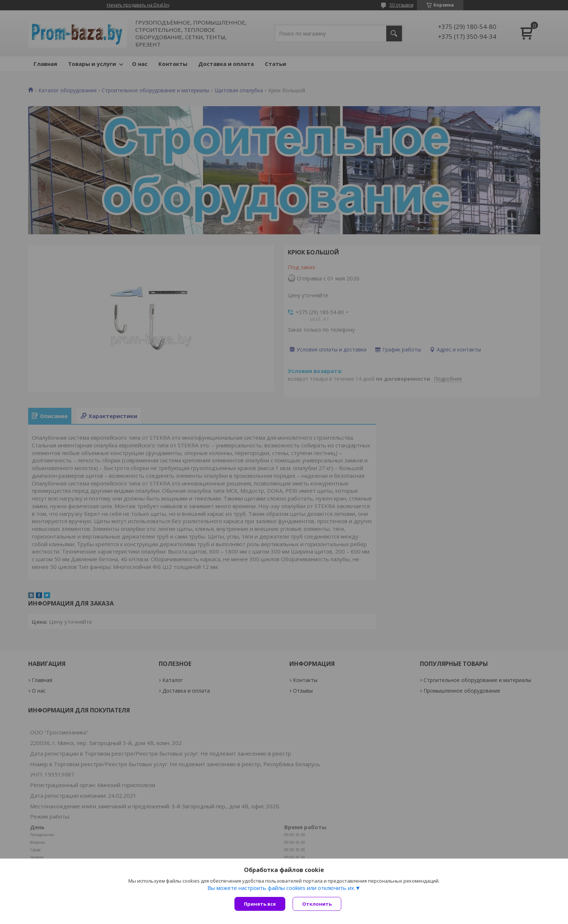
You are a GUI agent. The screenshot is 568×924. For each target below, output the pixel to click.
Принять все (260, 904)
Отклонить (317, 904)
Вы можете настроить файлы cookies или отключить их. (281, 888)
